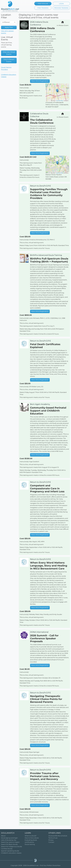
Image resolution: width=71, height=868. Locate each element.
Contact (51, 842)
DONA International (39, 632)
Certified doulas (7, 849)
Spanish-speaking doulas (10, 851)
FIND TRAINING (43, 8)
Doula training (30, 844)
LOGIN (61, 4)
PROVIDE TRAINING (61, 8)
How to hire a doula (32, 838)
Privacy (51, 840)
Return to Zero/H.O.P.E (40, 186)
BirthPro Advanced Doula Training (46, 255)
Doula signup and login (9, 838)
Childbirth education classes (11, 853)
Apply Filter (9, 27)
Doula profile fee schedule (58, 836)
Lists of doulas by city (9, 840)
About (3, 836)
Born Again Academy (40, 404)
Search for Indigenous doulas (12, 847)
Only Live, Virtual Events (9, 53)
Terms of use (53, 838)
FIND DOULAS (43, 4)
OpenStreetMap (60, 101)
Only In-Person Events (9, 60)
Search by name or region (10, 842)
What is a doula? (31, 836)
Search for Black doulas (9, 844)
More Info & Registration (40, 81)
